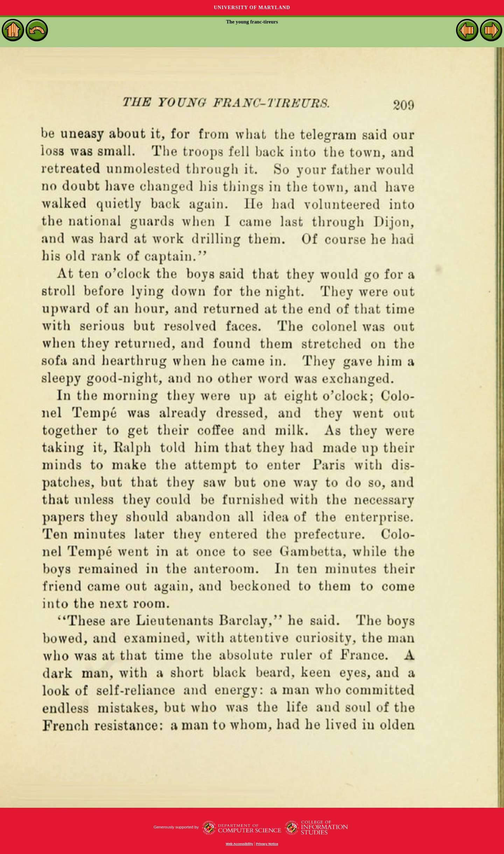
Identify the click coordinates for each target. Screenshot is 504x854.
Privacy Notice (267, 844)
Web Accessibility (239, 844)
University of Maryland (252, 8)
